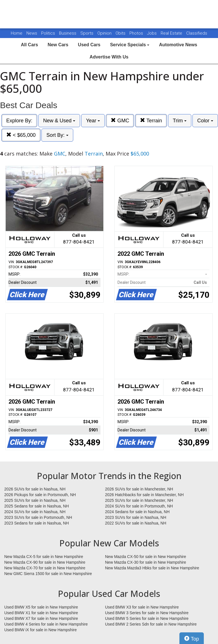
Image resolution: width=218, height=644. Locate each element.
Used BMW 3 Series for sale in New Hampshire (147, 613)
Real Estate (172, 33)
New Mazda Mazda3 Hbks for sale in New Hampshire (152, 568)
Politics (48, 33)
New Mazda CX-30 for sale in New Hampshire (146, 562)
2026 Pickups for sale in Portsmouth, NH (40, 495)
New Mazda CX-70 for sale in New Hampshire (45, 568)
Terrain (151, 120)
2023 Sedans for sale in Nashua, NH (36, 523)
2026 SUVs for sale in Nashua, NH (35, 489)
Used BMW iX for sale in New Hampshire (40, 630)
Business (68, 33)
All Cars (29, 45)
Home (17, 33)
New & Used (59, 121)
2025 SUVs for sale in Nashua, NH (35, 500)
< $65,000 (21, 135)
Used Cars (89, 45)
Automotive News (178, 45)
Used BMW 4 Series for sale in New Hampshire (46, 624)
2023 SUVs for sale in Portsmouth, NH (38, 517)
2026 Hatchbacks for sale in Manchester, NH (144, 495)
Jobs (152, 33)
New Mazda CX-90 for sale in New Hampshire (45, 562)
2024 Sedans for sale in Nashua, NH (137, 512)
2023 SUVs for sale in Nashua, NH (136, 517)
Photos (137, 33)
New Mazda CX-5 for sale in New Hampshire (44, 557)
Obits (121, 33)
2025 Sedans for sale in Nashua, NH (36, 506)
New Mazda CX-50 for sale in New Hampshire (146, 557)
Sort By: (57, 135)
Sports (87, 33)
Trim (180, 121)
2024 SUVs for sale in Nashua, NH (35, 512)
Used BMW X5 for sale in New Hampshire (41, 607)
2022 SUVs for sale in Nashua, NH (136, 523)
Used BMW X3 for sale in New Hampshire (142, 607)
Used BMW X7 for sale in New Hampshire (41, 618)
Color (205, 121)
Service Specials (130, 45)
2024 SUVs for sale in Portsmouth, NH (139, 506)
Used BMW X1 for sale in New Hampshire (41, 613)
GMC (120, 120)
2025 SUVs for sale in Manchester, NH (139, 500)
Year (93, 121)
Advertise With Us (109, 57)
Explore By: (19, 121)
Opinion (105, 33)
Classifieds (197, 33)
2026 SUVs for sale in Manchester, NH (139, 489)
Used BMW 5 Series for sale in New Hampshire (147, 618)
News (32, 33)
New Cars (58, 45)
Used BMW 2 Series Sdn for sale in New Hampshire (151, 624)
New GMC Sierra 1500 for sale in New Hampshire (48, 574)
